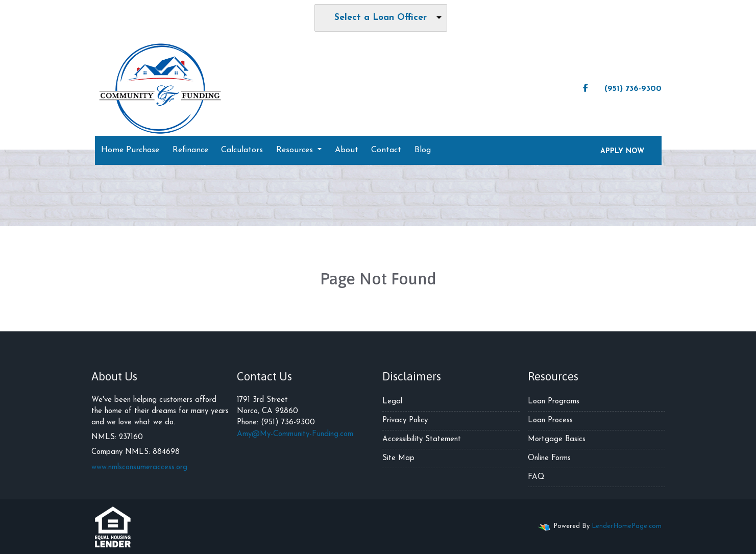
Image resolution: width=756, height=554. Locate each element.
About (347, 150)
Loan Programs (554, 402)
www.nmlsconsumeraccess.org (139, 467)
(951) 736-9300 (628, 88)
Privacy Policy (405, 420)
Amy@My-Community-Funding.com (295, 434)
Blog (423, 150)
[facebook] (586, 89)
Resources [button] (296, 150)
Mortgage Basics (557, 439)
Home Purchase (130, 150)
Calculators (242, 150)
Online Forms (549, 458)
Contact (386, 150)
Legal (392, 402)
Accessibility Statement (422, 439)
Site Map (398, 458)
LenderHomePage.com (627, 526)
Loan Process (550, 420)
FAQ (536, 477)
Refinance (190, 150)
